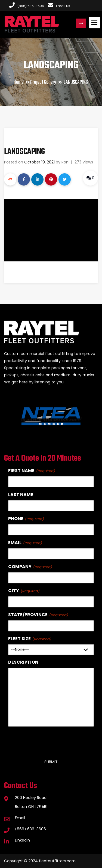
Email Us (59, 6)
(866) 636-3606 (30, 829)
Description (23, 662)
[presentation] (50, 741)
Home (19, 82)
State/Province (28, 615)
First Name (21, 471)
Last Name (21, 495)
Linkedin (22, 840)
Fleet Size (19, 639)
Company (20, 567)
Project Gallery (43, 82)
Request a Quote (81, 23)
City (14, 591)
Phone (16, 519)
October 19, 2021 (39, 162)
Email (15, 543)
